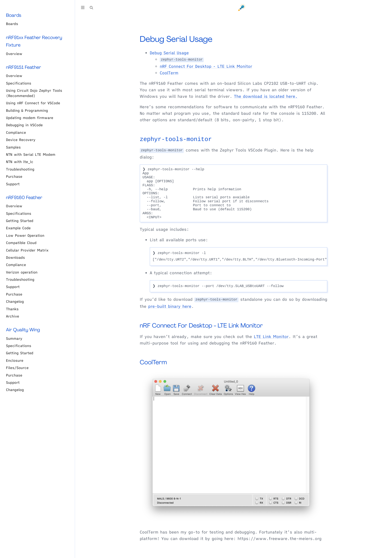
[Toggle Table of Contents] (83, 8)
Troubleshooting (20, 169)
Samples (13, 147)
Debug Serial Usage (176, 39)
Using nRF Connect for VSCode (33, 103)
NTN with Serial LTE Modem (31, 154)
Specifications (19, 83)
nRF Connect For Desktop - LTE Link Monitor (206, 66)
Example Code (18, 228)
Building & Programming (27, 110)
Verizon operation (22, 272)
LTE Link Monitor (271, 337)
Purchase (14, 176)
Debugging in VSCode (24, 125)
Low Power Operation (25, 235)
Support (13, 184)
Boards (12, 24)
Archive (13, 316)
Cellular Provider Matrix (27, 250)
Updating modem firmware (30, 118)
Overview (14, 54)
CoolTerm (169, 73)
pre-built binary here (170, 306)
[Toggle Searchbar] (91, 8)
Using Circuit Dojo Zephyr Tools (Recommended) (34, 93)
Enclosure (15, 360)
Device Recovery (21, 140)
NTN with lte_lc (20, 162)
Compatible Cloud (21, 243)
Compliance (16, 132)
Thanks (12, 309)
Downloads (15, 257)
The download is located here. (266, 96)
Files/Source (17, 368)
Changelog (15, 301)
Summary (14, 338)
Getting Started (20, 221)
